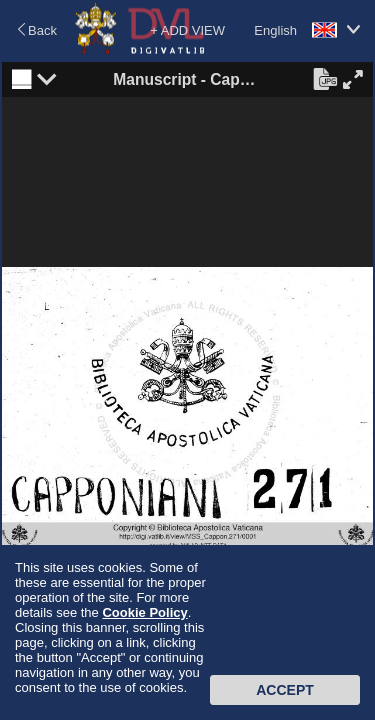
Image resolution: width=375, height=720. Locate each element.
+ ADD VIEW (187, 30)
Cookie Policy (144, 612)
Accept (285, 690)
